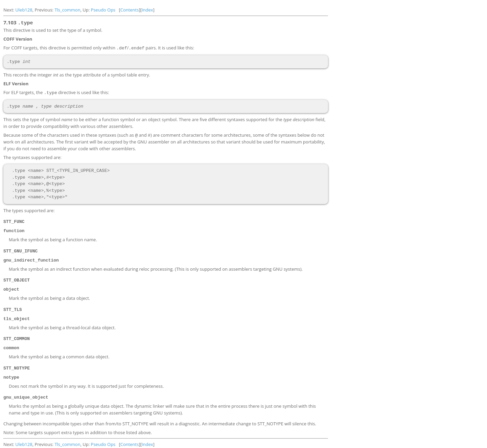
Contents (130, 10)
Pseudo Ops (103, 10)
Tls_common (67, 10)
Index (147, 10)
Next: (9, 10)
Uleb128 (24, 10)
